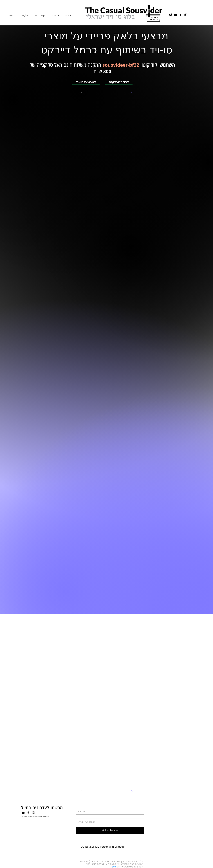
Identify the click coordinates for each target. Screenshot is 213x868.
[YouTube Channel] (175, 15)
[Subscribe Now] (110, 830)
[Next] (132, 92)
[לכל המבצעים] (119, 82)
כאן (114, 867)
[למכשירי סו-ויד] (86, 82)
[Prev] (81, 92)
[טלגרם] (170, 15)
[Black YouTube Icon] (23, 813)
